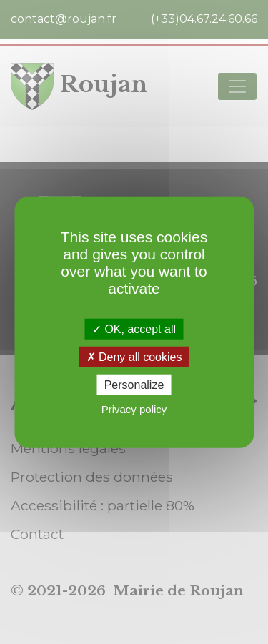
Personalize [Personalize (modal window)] (134, 385)
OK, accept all (134, 328)
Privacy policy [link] (134, 409)
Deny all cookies (134, 356)
